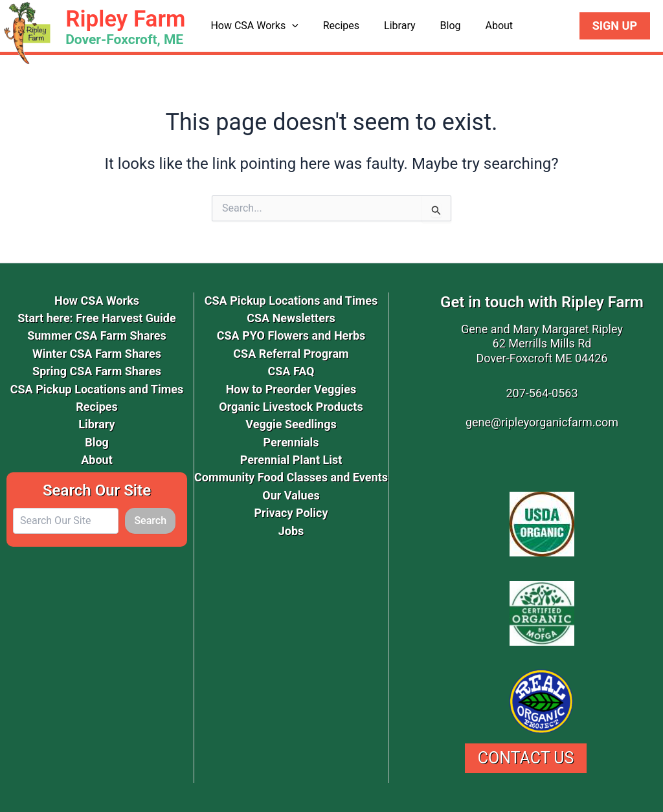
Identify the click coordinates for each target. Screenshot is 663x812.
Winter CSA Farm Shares (97, 354)
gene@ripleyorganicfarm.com (542, 422)
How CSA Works (252, 26)
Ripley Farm (125, 19)
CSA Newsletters (291, 318)
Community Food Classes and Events (291, 477)
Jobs (291, 531)
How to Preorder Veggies (291, 389)
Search (150, 521)
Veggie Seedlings (291, 424)
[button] (290, 26)
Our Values (291, 495)
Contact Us (526, 758)
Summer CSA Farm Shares (97, 335)
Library (390, 26)
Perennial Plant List (291, 460)
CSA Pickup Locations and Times (97, 389)
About (481, 26)
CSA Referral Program (291, 354)
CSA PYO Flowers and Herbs (291, 335)
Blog (437, 26)
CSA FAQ (291, 371)
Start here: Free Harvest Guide (96, 318)
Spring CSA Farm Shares (97, 371)
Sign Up (615, 26)
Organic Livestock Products (291, 407)
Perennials (291, 442)
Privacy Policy (291, 513)
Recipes (335, 26)
